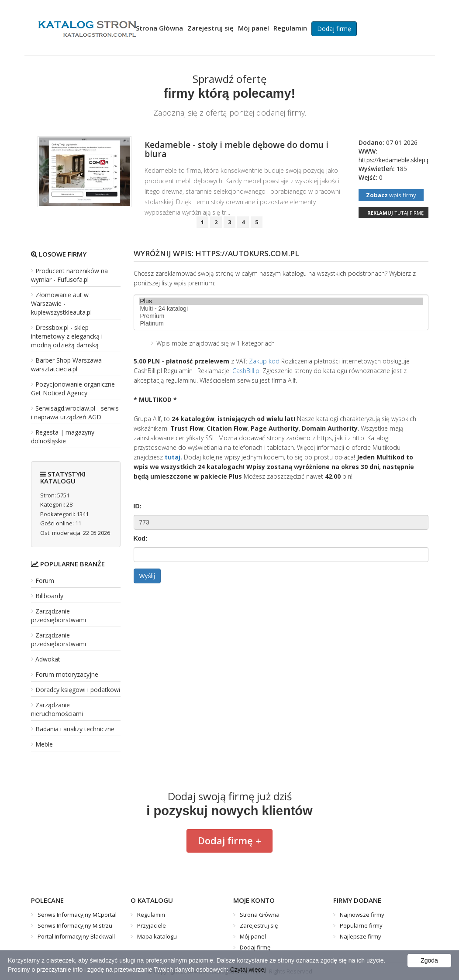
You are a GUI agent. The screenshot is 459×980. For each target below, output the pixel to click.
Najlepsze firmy (361, 936)
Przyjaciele (152, 925)
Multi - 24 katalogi (281, 309)
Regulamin (290, 28)
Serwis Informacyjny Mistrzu (75, 925)
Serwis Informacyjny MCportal (77, 915)
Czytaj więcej (248, 970)
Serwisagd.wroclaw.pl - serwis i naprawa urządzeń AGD (75, 413)
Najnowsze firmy (362, 915)
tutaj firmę (395, 213)
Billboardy (49, 596)
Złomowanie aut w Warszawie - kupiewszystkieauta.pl (61, 303)
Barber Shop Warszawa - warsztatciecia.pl (68, 365)
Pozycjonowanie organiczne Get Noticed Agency (73, 389)
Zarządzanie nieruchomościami (57, 709)
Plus (281, 301)
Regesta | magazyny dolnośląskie (63, 437)
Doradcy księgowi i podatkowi (78, 690)
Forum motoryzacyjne (67, 674)
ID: (138, 506)
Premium (281, 316)
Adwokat (48, 659)
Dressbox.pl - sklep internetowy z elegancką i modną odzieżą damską (67, 336)
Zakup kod (264, 361)
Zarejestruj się (211, 28)
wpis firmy (391, 195)
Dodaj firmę (334, 29)
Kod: (141, 538)
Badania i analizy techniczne (75, 729)
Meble (44, 744)
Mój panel (254, 28)
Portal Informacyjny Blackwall (76, 936)
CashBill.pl (247, 371)
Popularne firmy (361, 925)
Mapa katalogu (157, 936)
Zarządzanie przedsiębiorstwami (59, 615)
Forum (45, 581)
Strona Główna (159, 28)
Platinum (281, 324)
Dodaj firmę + (229, 840)
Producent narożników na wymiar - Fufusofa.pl (69, 275)
